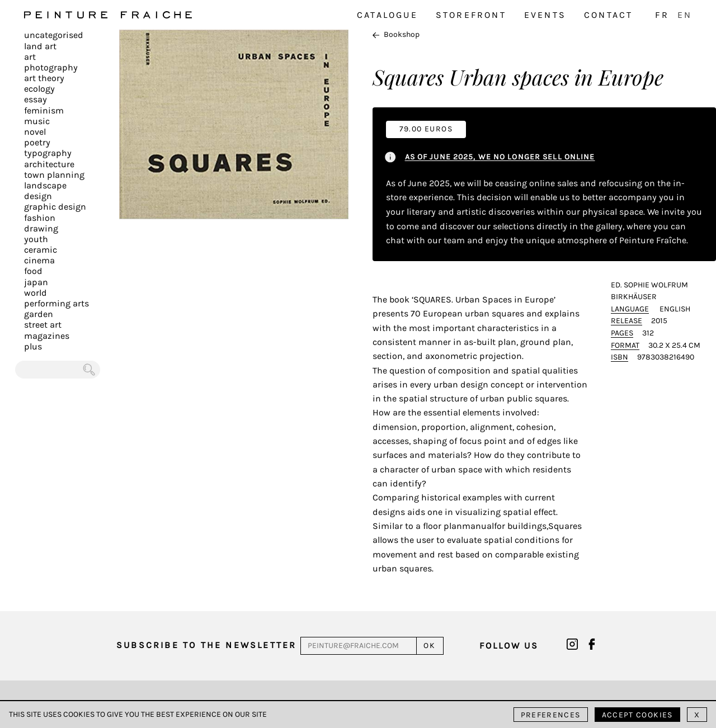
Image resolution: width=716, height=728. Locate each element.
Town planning (54, 175)
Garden (39, 314)
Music (37, 121)
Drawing (41, 228)
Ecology (39, 89)
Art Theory (44, 78)
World (36, 293)
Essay (36, 99)
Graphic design (55, 207)
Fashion (40, 218)
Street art (43, 325)
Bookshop (396, 34)
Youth (36, 239)
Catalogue (387, 15)
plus (33, 346)
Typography (48, 153)
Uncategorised (54, 35)
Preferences (551, 715)
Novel (35, 132)
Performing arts (56, 303)
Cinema (39, 260)
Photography (51, 67)
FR (662, 15)
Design (38, 196)
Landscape (45, 185)
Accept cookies (637, 715)
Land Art (40, 46)
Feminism (44, 110)
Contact (608, 15)
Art (30, 57)
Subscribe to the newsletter (206, 645)
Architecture (49, 164)
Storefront (471, 15)
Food (33, 271)
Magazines (47, 336)
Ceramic (41, 250)
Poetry (37, 142)
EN (685, 15)
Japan (36, 282)
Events (545, 15)
